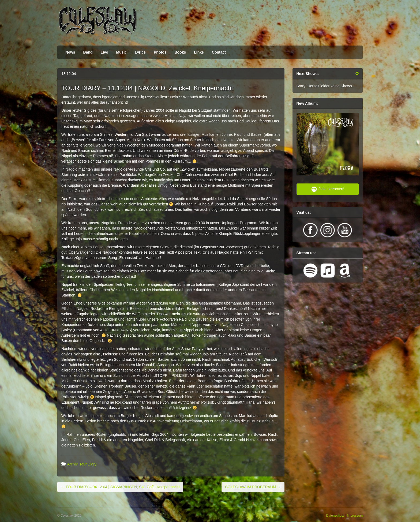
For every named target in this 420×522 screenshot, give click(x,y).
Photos (160, 52)
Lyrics (140, 52)
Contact (219, 52)
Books (180, 52)
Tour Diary (88, 464)
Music (122, 52)
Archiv (72, 464)
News (70, 52)
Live (104, 52)
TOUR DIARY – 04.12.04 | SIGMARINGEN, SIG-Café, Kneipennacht (120, 487)
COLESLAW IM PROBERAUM (253, 487)
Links (199, 52)
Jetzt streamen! (327, 189)
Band (88, 52)
